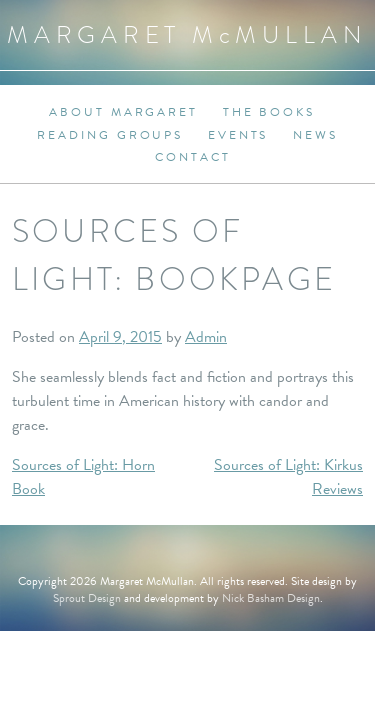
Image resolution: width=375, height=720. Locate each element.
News (315, 135)
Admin (206, 337)
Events (238, 135)
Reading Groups (110, 135)
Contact (192, 157)
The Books (269, 112)
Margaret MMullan (187, 34)
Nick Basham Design (271, 598)
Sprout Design (87, 598)
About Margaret (123, 112)
